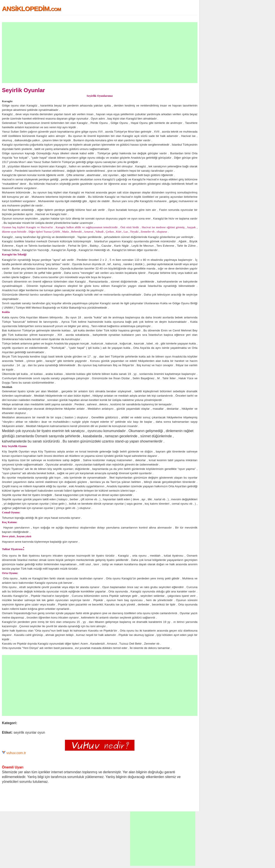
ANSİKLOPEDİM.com (31, 8)
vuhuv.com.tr (16, 753)
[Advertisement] (100, 53)
